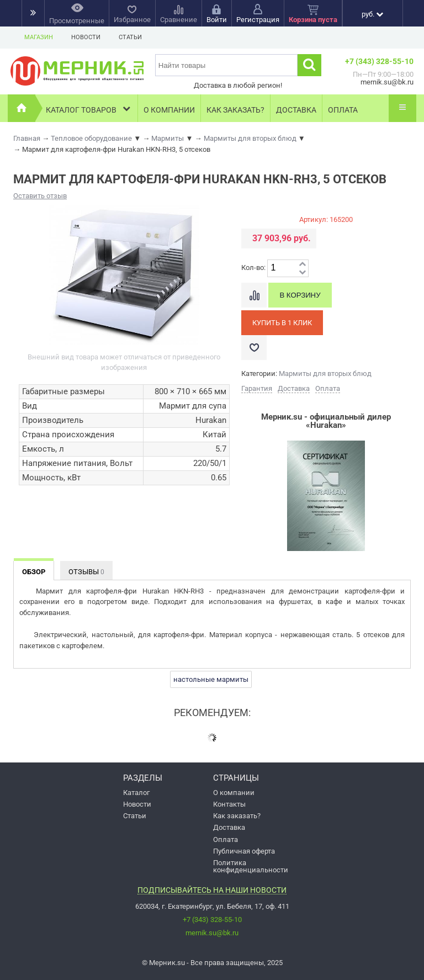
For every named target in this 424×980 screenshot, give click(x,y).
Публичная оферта (244, 851)
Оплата (343, 110)
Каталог (136, 793)
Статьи (130, 37)
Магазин (39, 37)
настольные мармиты (211, 679)
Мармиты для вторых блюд (325, 374)
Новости (86, 37)
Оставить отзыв (40, 196)
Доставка (296, 110)
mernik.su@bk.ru (212, 933)
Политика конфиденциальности (251, 866)
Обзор (34, 572)
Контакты (229, 804)
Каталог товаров (89, 108)
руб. (372, 14)
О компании (169, 110)
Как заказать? (235, 110)
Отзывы (86, 572)
